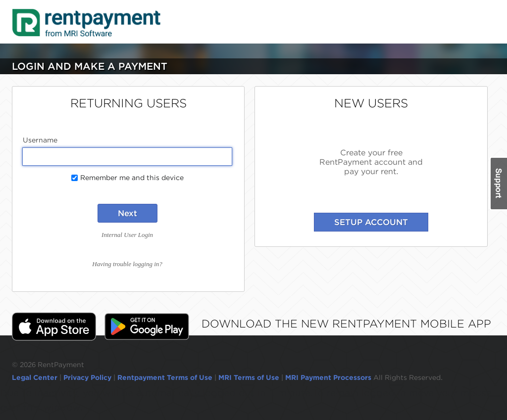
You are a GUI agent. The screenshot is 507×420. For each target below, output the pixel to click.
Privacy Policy (87, 377)
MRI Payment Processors (329, 377)
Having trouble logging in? (127, 264)
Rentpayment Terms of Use (165, 377)
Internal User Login (127, 235)
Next (127, 213)
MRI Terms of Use (249, 377)
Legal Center (35, 377)
